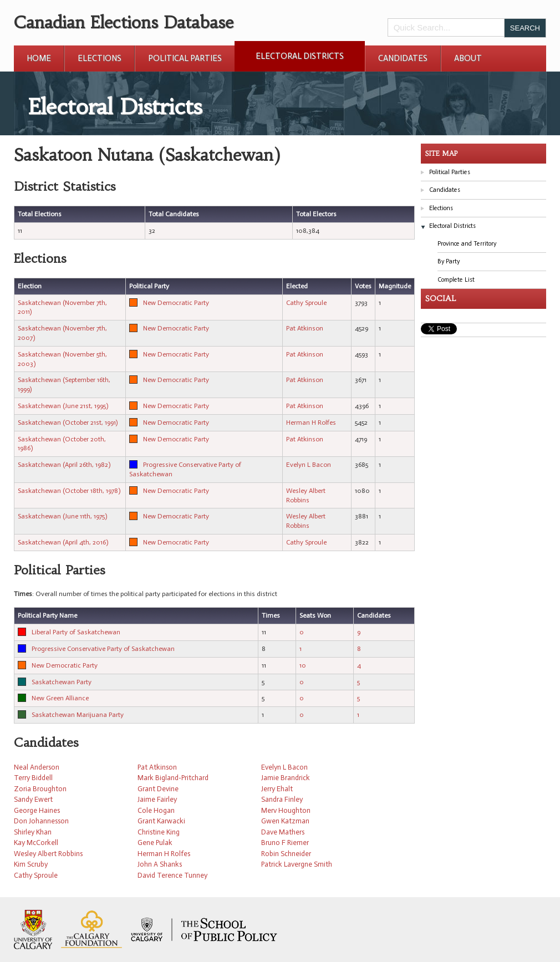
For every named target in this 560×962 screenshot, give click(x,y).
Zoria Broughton (40, 789)
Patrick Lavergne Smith (297, 864)
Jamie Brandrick (286, 778)
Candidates (403, 58)
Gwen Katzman (285, 821)
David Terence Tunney (172, 875)
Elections (100, 58)
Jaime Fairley (157, 799)
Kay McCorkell (36, 843)
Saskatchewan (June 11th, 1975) (62, 516)
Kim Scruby (31, 864)
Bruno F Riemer (285, 843)
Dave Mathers (283, 832)
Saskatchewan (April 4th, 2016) (63, 542)
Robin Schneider (286, 854)
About (468, 58)
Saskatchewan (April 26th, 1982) (64, 465)
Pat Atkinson (305, 328)
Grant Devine (158, 789)
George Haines (37, 810)
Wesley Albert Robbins (48, 854)
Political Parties (185, 58)
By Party (449, 261)
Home (39, 58)
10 (303, 665)
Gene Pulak (155, 843)
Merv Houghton (286, 810)
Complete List (456, 280)
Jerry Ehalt (277, 789)
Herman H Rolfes (311, 423)
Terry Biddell (33, 778)
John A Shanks (160, 864)
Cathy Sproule (306, 303)
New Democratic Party (176, 303)
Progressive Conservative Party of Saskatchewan (103, 649)
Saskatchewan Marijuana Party (78, 715)
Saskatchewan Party (62, 682)
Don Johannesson (41, 821)
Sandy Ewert (33, 799)
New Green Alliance (60, 698)
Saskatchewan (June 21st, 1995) (63, 406)
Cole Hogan (156, 810)
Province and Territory (467, 244)
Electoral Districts (300, 56)
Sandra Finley (282, 799)
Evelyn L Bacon (309, 465)
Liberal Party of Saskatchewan (76, 632)
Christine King (159, 832)
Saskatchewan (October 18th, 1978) (69, 491)
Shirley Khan (33, 832)
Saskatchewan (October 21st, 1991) (68, 423)
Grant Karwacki (161, 821)
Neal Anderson (37, 767)
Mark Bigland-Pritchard (173, 778)
